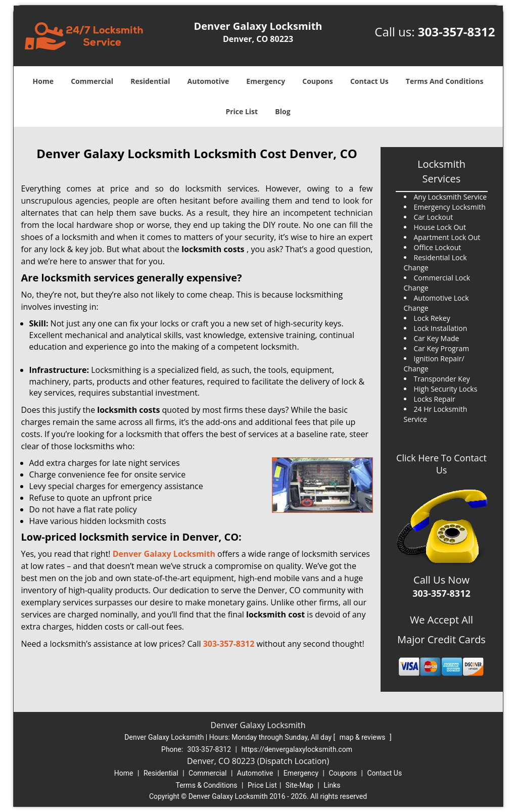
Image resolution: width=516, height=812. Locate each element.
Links (332, 785)
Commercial (92, 81)
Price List (242, 111)
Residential (150, 81)
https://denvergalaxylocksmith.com (297, 749)
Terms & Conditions (207, 785)
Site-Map (299, 785)
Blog (283, 111)
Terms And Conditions (445, 81)
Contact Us (369, 81)
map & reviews (363, 737)
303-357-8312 (457, 32)
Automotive (208, 81)
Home (43, 81)
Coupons (317, 81)
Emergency (266, 81)
